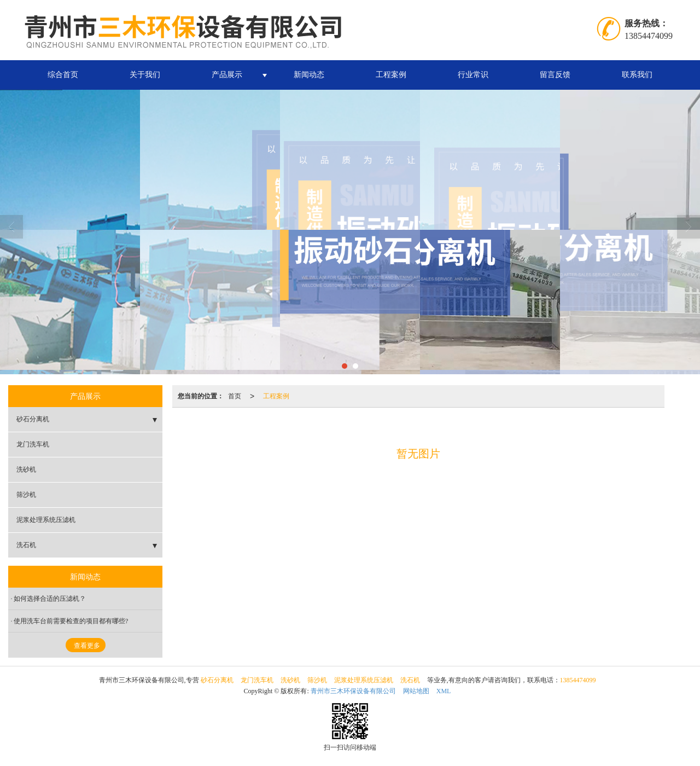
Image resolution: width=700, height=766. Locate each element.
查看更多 (87, 646)
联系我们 (637, 75)
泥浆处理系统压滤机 (46, 520)
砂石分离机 (33, 419)
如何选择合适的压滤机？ (50, 599)
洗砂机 (26, 469)
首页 (235, 396)
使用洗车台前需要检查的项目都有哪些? (71, 621)
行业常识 (473, 75)
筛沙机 (26, 495)
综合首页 (63, 75)
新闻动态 (309, 75)
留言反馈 (555, 75)
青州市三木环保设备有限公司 (353, 691)
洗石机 (26, 545)
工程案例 (391, 75)
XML (444, 691)
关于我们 (145, 75)
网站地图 (416, 691)
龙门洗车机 (33, 444)
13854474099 (578, 680)
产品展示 (227, 75)
